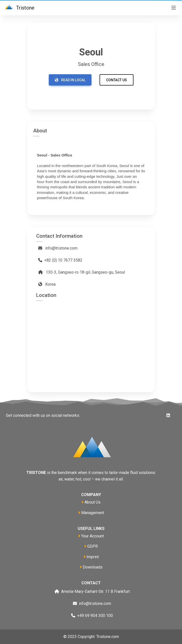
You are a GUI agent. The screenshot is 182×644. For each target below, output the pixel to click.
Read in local (70, 80)
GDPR (93, 546)
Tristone (19, 8)
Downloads (93, 567)
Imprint (93, 557)
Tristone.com (108, 637)
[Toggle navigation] (174, 8)
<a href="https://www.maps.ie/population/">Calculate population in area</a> (91, 341)
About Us (93, 502)
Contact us (117, 80)
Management (93, 513)
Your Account (93, 536)
